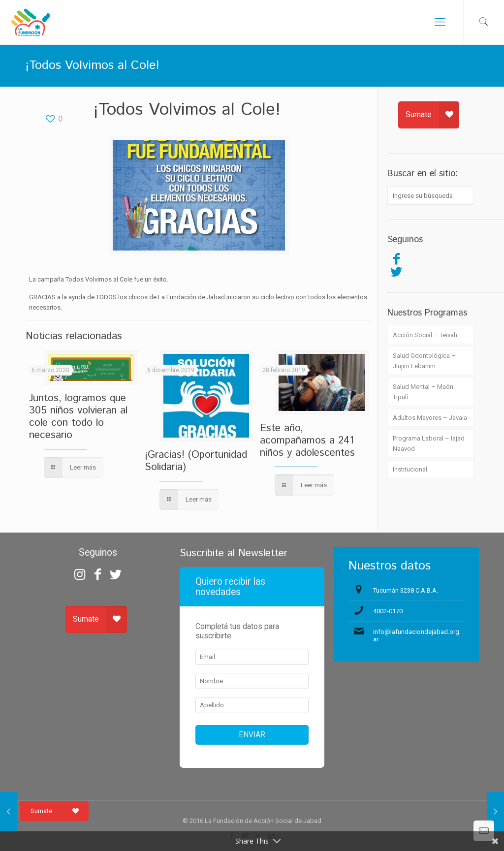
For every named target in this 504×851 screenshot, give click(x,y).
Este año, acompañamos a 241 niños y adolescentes (307, 441)
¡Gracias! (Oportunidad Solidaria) (196, 461)
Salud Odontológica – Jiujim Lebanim (424, 361)
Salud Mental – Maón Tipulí (423, 392)
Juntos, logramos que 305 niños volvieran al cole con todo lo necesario (78, 417)
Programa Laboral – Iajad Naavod (429, 443)
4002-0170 (388, 611)
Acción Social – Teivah (425, 335)
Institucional (410, 469)
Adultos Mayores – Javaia (430, 418)
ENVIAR (252, 735)
